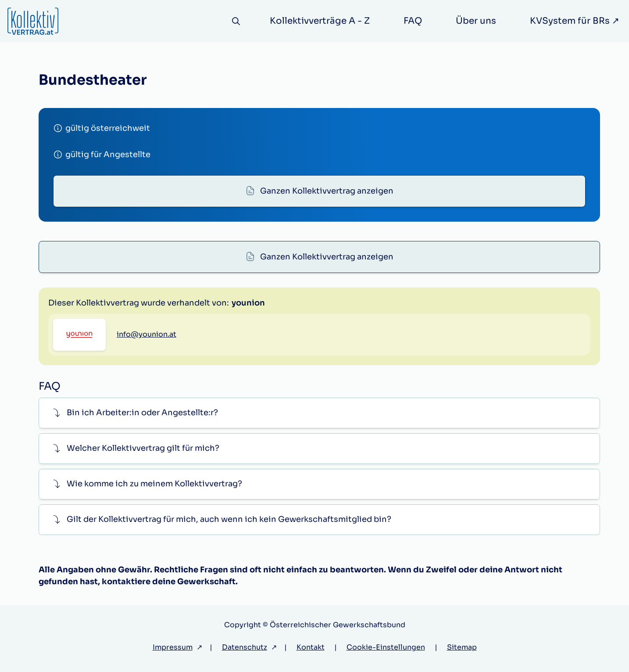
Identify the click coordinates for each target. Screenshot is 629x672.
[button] (319, 413)
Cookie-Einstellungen (386, 647)
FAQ (413, 21)
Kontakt (311, 647)
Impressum (173, 647)
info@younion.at (147, 334)
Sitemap (462, 647)
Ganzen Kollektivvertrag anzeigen (327, 191)
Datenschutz (245, 647)
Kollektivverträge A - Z (320, 21)
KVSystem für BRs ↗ (575, 21)
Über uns (476, 21)
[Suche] (236, 21)
